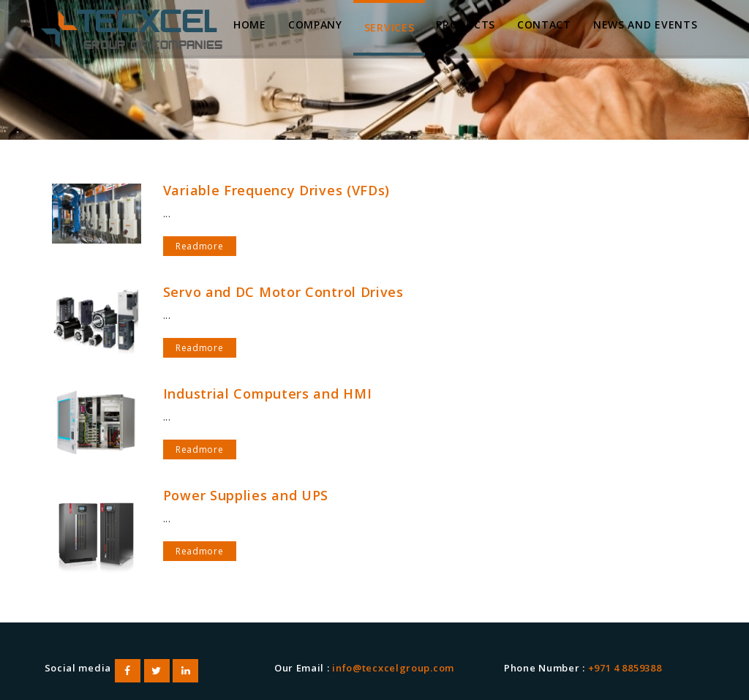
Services (389, 27)
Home (250, 25)
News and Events (646, 25)
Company (315, 25)
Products (466, 25)
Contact (544, 25)
